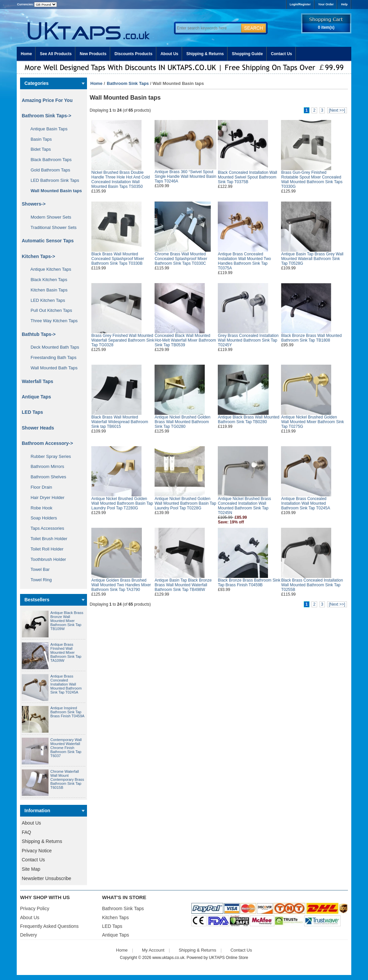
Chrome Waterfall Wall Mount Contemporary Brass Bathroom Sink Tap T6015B (67, 779)
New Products (93, 54)
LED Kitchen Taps (45, 300)
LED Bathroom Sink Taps (52, 180)
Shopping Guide (247, 54)
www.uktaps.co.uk (168, 958)
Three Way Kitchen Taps (52, 321)
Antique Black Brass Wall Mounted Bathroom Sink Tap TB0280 (249, 419)
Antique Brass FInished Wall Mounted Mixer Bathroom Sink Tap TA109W (66, 652)
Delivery (29, 935)
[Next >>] (337, 110)
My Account (153, 950)
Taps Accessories (45, 528)
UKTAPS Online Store (229, 958)
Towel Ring (39, 580)
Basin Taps (39, 139)
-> (47, 116)
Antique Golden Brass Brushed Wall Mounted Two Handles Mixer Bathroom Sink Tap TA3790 (121, 585)
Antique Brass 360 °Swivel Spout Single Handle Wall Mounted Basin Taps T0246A (185, 176)
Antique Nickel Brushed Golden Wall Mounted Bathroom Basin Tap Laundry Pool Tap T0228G (185, 503)
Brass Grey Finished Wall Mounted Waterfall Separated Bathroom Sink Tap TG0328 (123, 340)
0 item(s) (326, 27)
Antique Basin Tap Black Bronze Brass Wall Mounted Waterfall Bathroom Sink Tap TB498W (183, 585)
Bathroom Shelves (46, 477)
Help (344, 4)
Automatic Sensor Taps (48, 241)
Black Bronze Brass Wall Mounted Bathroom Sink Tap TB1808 (311, 338)
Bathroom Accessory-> (47, 443)
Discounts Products (133, 54)
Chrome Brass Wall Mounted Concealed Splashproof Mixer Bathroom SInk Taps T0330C (181, 259)
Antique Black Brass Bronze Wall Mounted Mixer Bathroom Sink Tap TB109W (67, 621)
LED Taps (32, 412)
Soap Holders (41, 518)
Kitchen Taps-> (38, 256)
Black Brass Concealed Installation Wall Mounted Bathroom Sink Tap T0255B (312, 585)
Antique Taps (36, 397)
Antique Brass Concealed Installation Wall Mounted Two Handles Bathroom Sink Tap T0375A (244, 261)
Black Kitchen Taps (47, 280)
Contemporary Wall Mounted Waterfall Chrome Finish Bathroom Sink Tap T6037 (66, 748)
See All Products (56, 54)
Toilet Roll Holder (44, 549)
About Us (169, 54)
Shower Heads (38, 428)
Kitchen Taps (115, 917)
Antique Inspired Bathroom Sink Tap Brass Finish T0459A (68, 712)
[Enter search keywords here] (207, 28)
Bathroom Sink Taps (128, 83)
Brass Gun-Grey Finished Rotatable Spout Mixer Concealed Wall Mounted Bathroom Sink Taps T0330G (312, 179)
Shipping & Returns (205, 54)
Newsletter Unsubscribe (47, 878)
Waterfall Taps (37, 381)
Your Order (326, 4)
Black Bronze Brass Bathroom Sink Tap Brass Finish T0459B (249, 583)
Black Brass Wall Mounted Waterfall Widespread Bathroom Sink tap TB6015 (120, 422)
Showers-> (34, 204)
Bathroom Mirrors (45, 466)
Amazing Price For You (47, 100)
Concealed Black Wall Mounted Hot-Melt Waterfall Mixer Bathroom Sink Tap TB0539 (185, 340)
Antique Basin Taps (47, 129)
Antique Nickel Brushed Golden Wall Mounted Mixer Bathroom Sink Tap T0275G (312, 422)
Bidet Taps (38, 149)
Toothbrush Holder (46, 559)
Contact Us (282, 54)
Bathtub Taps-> (39, 334)
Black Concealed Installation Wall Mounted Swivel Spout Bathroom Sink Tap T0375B (247, 177)
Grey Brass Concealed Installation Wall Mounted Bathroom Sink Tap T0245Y (248, 340)
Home (26, 54)
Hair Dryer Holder (45, 498)
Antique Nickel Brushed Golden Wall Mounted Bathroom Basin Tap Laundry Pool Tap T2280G (122, 503)
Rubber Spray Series (48, 456)
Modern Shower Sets (49, 217)
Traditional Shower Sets (51, 227)
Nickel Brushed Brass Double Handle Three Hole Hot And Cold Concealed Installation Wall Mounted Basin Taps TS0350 (121, 179)
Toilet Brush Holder (47, 539)
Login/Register (300, 4)
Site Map (31, 869)
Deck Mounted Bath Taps (52, 347)
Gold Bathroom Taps (48, 170)
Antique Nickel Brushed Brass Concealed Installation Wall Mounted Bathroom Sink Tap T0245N (244, 506)
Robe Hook (39, 508)
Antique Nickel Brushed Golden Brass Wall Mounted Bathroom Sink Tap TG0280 (182, 422)
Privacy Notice (37, 851)
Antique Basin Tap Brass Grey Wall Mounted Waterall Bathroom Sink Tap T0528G (312, 259)
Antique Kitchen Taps (49, 269)
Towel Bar (38, 569)
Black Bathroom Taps (49, 160)
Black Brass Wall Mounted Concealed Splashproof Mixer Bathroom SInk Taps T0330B (118, 259)
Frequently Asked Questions (49, 926)
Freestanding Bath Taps (51, 357)
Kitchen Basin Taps (47, 290)
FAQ (26, 832)
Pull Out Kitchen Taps (49, 310)
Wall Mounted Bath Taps (52, 368)
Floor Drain (39, 487)
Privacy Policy (35, 908)
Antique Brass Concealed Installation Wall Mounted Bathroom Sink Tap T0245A (66, 684)
